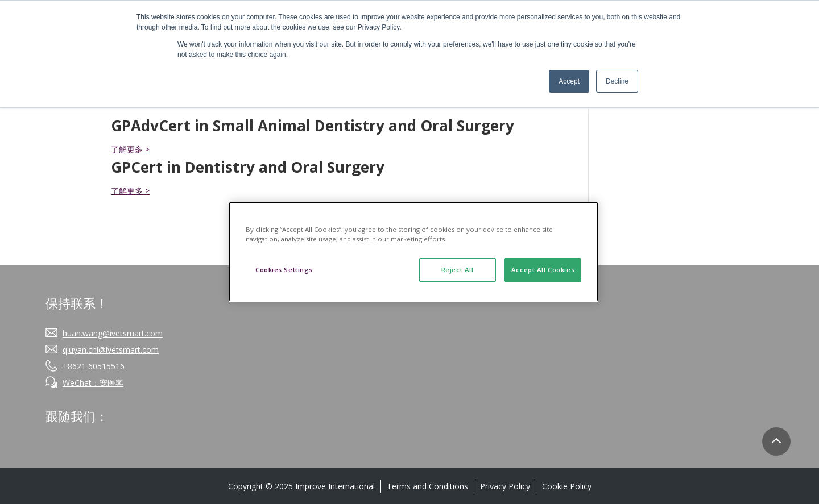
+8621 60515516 (94, 366)
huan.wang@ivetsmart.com (113, 333)
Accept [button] (569, 81)
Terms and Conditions (427, 486)
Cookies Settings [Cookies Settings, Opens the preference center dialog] (284, 270)
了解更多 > (130, 149)
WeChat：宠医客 (93, 383)
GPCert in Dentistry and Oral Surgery (248, 167)
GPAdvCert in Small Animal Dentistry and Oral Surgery (313, 126)
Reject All (458, 270)
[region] (413, 252)
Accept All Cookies (543, 270)
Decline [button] (617, 81)
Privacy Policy (505, 486)
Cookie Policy (567, 486)
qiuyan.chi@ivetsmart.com (111, 350)
